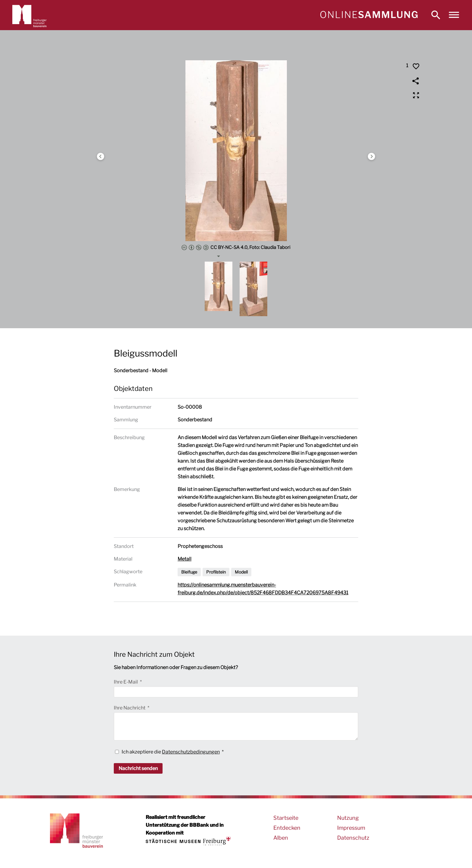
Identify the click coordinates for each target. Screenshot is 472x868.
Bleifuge (189, 572)
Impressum (351, 828)
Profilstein (216, 572)
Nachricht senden (138, 768)
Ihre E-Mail (126, 682)
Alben (281, 838)
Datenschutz (353, 838)
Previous (101, 156)
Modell (241, 572)
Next (371, 156)
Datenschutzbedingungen (191, 752)
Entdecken (287, 828)
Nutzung (348, 818)
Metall (185, 559)
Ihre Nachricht (130, 708)
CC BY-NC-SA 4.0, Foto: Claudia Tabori (236, 247)
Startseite (286, 818)
